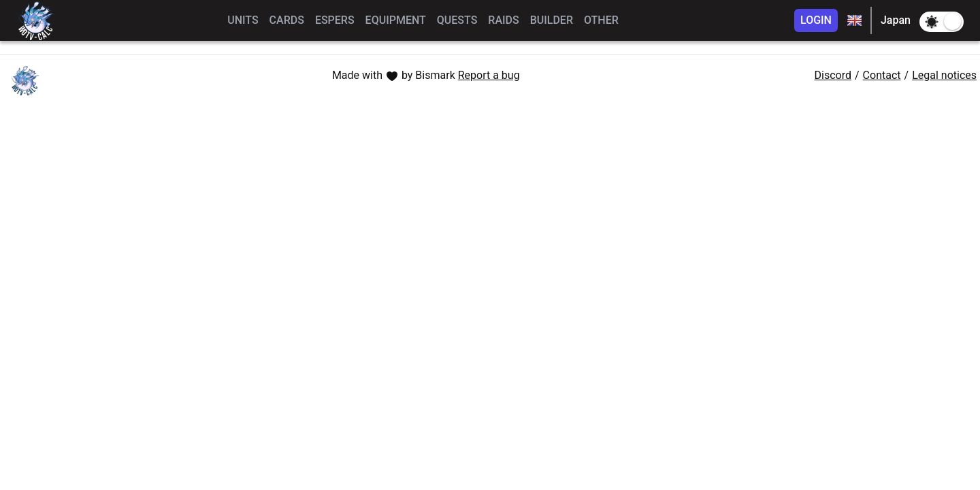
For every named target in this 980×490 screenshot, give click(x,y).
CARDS (287, 20)
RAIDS (503, 20)
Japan (896, 20)
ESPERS (335, 20)
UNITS (243, 20)
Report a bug (489, 75)
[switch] (942, 22)
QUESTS (457, 20)
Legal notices (944, 75)
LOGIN (816, 20)
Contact (882, 75)
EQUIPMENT (396, 20)
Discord (833, 75)
